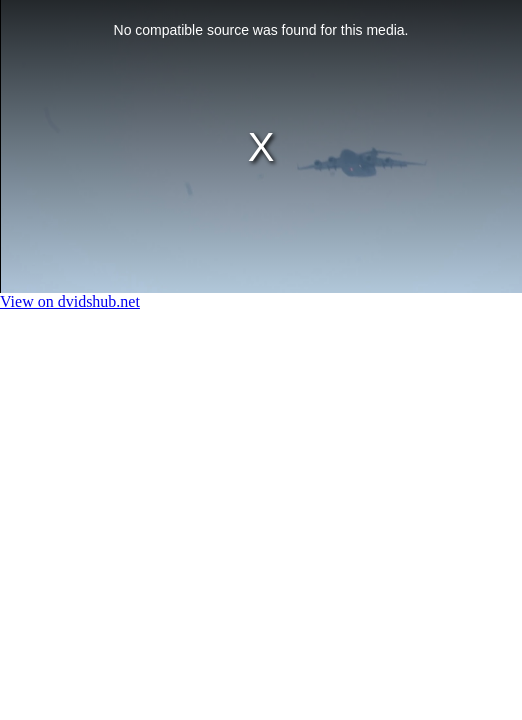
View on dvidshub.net (70, 301)
